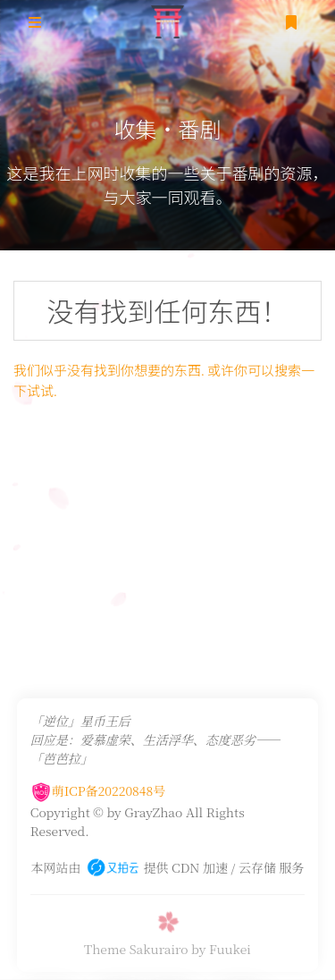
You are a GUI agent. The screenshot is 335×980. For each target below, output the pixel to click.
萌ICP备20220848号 (98, 960)
